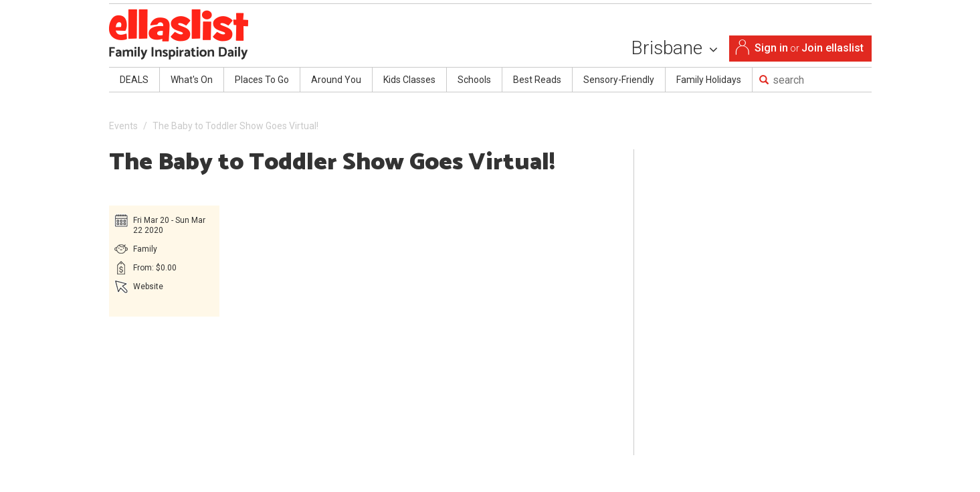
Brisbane (674, 48)
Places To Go (262, 80)
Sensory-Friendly (619, 80)
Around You (336, 80)
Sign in (771, 48)
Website (148, 286)
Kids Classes (409, 80)
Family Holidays (709, 80)
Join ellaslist (832, 48)
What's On (192, 80)
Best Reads (537, 80)
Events (123, 126)
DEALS (134, 80)
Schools (474, 80)
